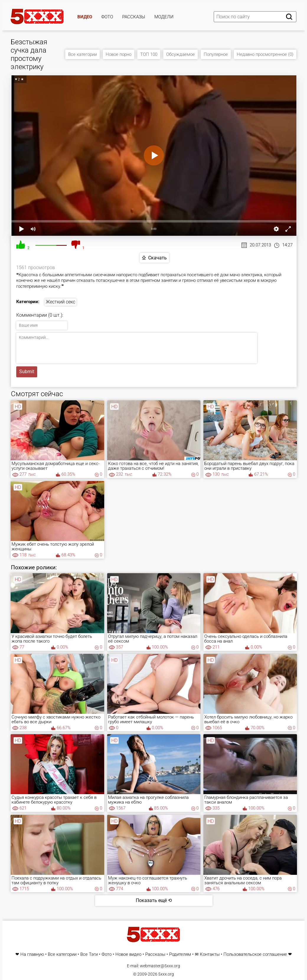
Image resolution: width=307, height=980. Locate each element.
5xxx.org (166, 974)
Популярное (216, 54)
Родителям (180, 954)
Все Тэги (89, 954)
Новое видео (128, 954)
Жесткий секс (61, 302)
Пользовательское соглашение (255, 954)
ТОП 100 (149, 54)
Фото (107, 17)
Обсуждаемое (181, 54)
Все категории (83, 54)
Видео (85, 17)
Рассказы (134, 17)
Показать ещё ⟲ (154, 900)
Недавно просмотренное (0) (265, 54)
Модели (164, 17)
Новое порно (119, 54)
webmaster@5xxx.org (160, 966)
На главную (32, 954)
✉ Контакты (207, 954)
